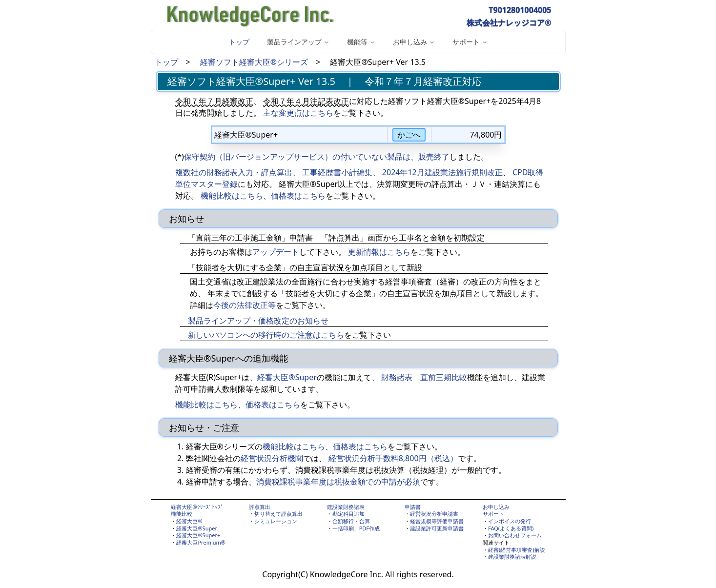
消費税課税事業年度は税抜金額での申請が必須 (338, 482)
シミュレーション (276, 521)
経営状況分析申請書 (434, 514)
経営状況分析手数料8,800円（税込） (393, 458)
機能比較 (182, 514)
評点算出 (260, 507)
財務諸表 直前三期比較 (424, 377)
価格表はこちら (298, 196)
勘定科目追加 (348, 514)
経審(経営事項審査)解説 (517, 550)
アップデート (276, 252)
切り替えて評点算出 (278, 514)
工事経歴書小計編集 (337, 172)
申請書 (413, 507)
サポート (493, 514)
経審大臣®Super (287, 377)
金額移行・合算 (351, 521)
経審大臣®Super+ (198, 535)
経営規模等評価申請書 (437, 521)
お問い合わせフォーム (515, 535)
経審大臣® (189, 521)
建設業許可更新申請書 (437, 528)
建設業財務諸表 (346, 507)
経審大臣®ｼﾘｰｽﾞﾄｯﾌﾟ (197, 507)
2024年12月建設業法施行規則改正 (442, 172)
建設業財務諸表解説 (512, 557)
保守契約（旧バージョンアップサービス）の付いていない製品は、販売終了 (317, 157)
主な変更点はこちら (298, 113)
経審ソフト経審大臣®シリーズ (254, 62)
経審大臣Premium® (201, 542)
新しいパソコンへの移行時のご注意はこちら (266, 335)
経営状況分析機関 (272, 458)
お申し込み (496, 507)
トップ (239, 42)
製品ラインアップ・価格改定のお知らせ (258, 321)
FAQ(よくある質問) (511, 528)
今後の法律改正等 (245, 305)
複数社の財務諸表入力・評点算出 (234, 172)
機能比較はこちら (232, 196)
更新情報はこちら (379, 252)
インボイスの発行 (510, 521)
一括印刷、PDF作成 (356, 528)
